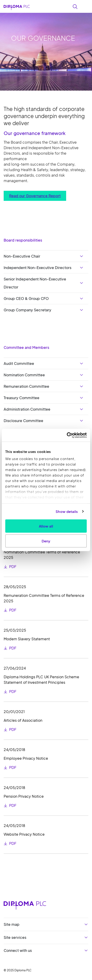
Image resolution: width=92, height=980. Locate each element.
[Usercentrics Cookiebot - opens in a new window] (67, 435)
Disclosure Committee (23, 421)
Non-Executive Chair (22, 256)
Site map (12, 924)
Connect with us (18, 950)
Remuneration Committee (26, 386)
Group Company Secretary (27, 310)
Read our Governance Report (35, 196)
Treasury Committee (22, 398)
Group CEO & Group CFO (26, 298)
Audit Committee (19, 363)
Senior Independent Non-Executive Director (35, 283)
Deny (46, 541)
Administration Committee (27, 409)
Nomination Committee (24, 375)
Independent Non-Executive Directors (38, 268)
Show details (67, 511)
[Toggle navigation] (86, 6)
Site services (15, 937)
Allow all (46, 526)
